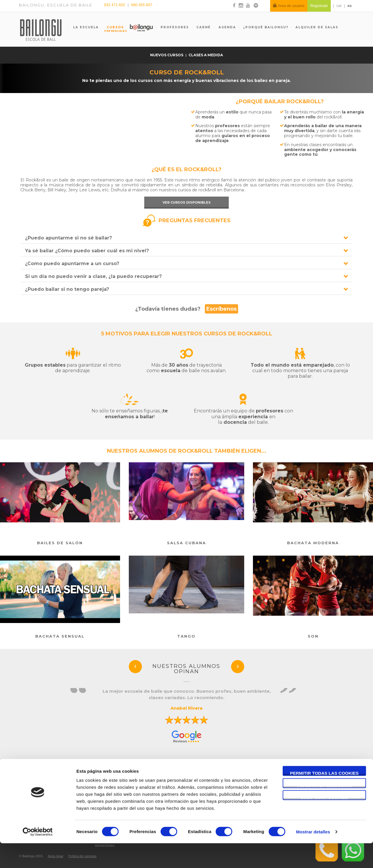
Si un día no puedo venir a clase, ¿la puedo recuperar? (93, 276)
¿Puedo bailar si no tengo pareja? (67, 289)
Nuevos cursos (167, 55)
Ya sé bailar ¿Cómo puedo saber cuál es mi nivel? (87, 251)
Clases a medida (206, 55)
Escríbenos (221, 309)
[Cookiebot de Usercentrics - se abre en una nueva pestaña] (38, 857)
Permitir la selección (324, 810)
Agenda (227, 27)
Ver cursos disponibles (187, 202)
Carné (203, 27)
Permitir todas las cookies (324, 798)
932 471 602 (115, 5)
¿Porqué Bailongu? (266, 27)
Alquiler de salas (317, 27)
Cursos (112, 29)
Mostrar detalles (313, 856)
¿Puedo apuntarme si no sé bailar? (68, 238)
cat (339, 6)
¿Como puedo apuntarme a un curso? (72, 264)
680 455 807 (142, 5)
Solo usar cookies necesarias (324, 822)
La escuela (85, 27)
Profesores (174, 27)
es (350, 6)
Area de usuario (289, 6)
